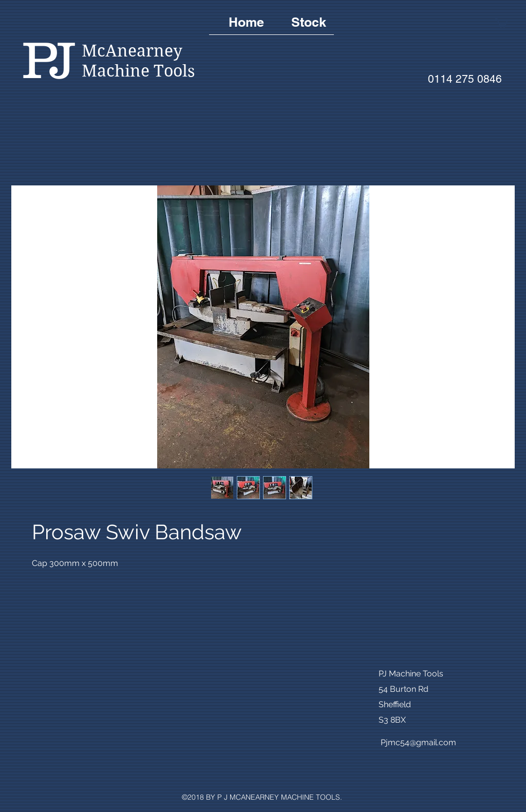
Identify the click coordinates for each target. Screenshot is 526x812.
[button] (501, 23)
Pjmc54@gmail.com (418, 742)
